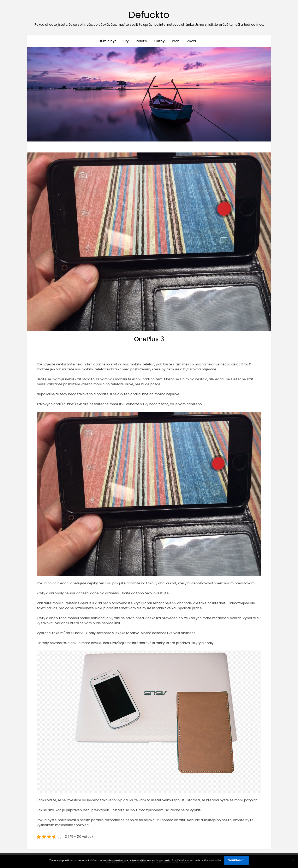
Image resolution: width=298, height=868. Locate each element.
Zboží (192, 41)
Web (176, 41)
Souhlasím (236, 860)
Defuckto (149, 15)
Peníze (141, 41)
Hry (126, 41)
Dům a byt (108, 41)
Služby (159, 41)
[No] (293, 860)
